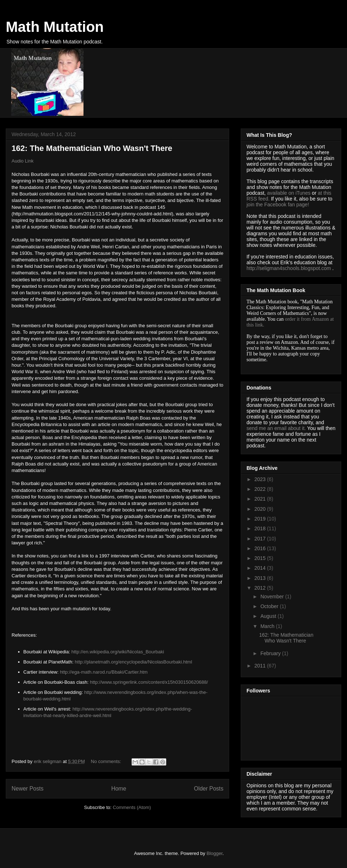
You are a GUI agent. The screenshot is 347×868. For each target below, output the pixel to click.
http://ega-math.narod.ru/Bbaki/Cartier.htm (104, 672)
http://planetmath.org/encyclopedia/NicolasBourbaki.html (133, 662)
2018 (261, 528)
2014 (261, 568)
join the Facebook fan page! (278, 205)
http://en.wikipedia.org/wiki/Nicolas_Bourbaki (118, 652)
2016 (261, 548)
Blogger (214, 853)
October (270, 606)
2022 (261, 489)
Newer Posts (27, 789)
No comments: (106, 761)
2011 (261, 666)
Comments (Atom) (132, 807)
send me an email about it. (276, 428)
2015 (261, 558)
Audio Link (23, 161)
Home (119, 789)
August (269, 616)
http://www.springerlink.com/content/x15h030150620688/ (149, 682)
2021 (261, 499)
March (268, 626)
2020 (261, 509)
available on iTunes (290, 193)
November (273, 597)
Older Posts (209, 789)
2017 (261, 539)
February (271, 653)
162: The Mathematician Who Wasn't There (92, 148)
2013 (261, 578)
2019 (261, 519)
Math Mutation (55, 27)
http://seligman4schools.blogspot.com (289, 268)
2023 (261, 479)
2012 (261, 588)
